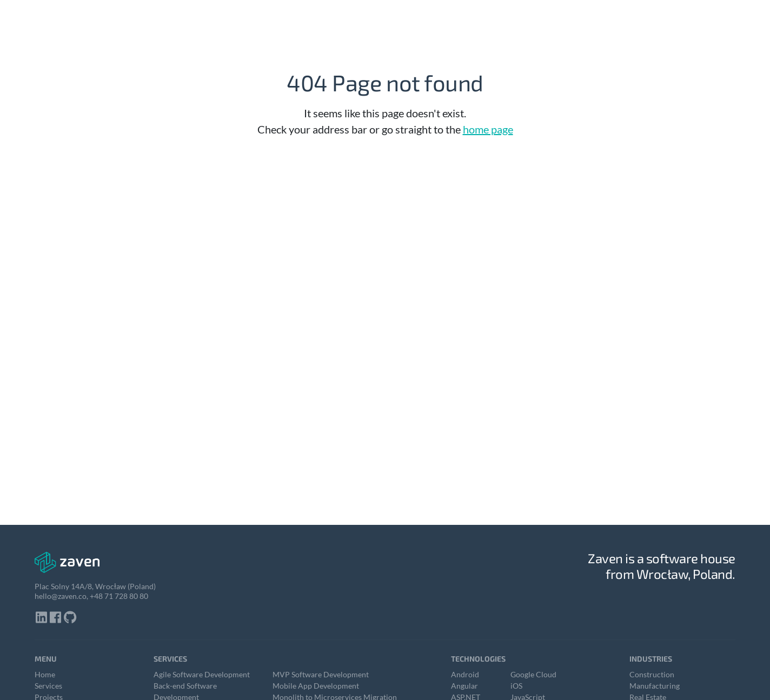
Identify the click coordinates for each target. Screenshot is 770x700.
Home (45, 674)
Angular (464, 686)
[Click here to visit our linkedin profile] (42, 618)
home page (488, 129)
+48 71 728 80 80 (119, 596)
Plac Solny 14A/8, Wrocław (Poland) (95, 586)
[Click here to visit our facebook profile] (56, 618)
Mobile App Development (316, 686)
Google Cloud (533, 674)
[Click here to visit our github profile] (70, 618)
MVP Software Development (321, 674)
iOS (516, 686)
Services (48, 686)
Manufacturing (655, 686)
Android (465, 674)
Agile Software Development (202, 674)
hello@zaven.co (61, 596)
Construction (652, 674)
